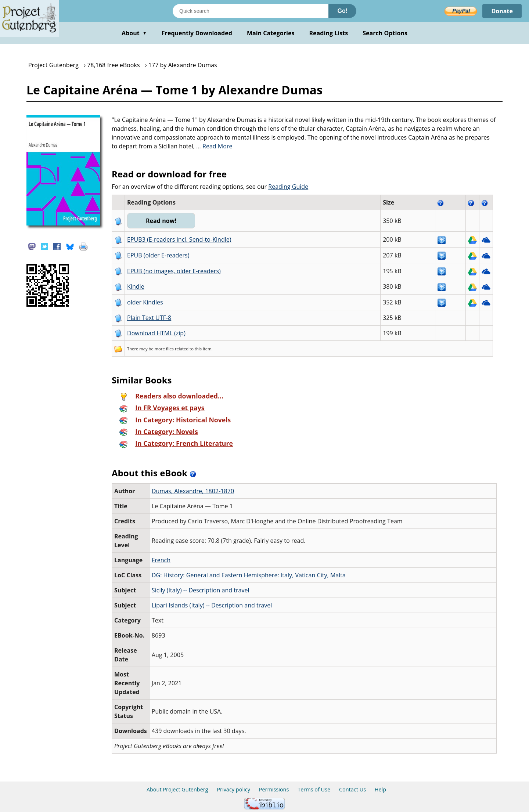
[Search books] (251, 11)
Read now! (161, 221)
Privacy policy (233, 789)
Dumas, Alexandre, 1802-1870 (193, 491)
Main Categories (271, 33)
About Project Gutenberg (177, 789)
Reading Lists (329, 33)
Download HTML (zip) (156, 333)
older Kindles (145, 302)
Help (380, 789)
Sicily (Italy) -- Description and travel (201, 590)
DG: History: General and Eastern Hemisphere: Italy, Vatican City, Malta (249, 575)
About (134, 33)
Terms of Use (314, 789)
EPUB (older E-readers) (158, 255)
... (214, 146)
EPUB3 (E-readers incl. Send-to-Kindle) (179, 239)
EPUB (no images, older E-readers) (174, 271)
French (161, 560)
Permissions (274, 789)
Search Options (385, 33)
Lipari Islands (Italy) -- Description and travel (212, 605)
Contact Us (352, 789)
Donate (502, 11)
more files (164, 349)
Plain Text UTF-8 (149, 318)
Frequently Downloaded (197, 33)
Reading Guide (288, 187)
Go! (342, 11)
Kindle (136, 286)
